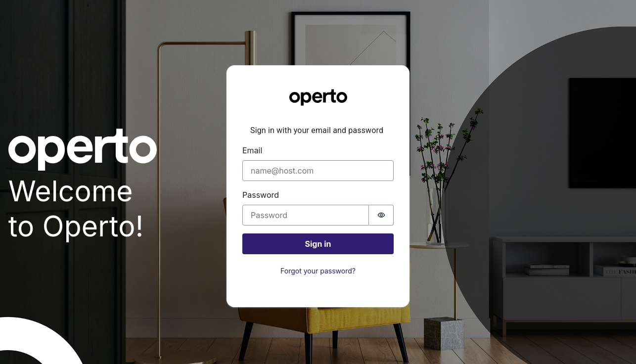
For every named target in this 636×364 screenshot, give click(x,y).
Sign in (318, 244)
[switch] (381, 215)
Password (261, 195)
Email (252, 150)
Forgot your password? (318, 271)
